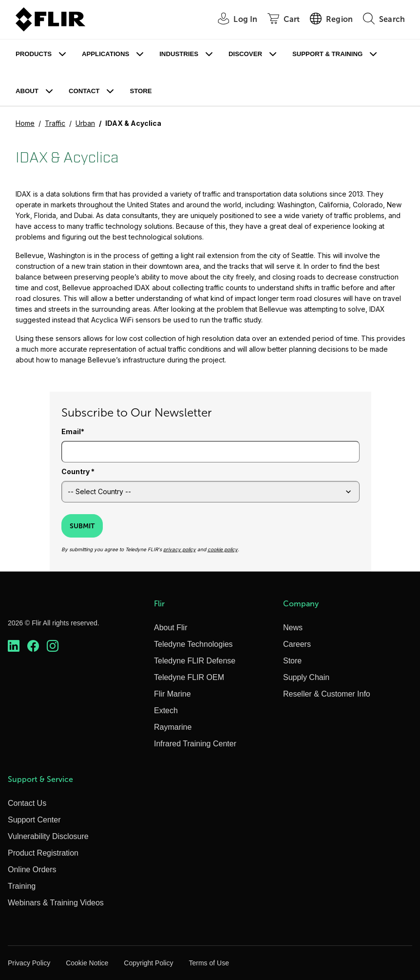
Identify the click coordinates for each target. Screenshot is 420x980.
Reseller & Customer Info (327, 694)
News (293, 628)
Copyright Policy (148, 963)
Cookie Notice (87, 963)
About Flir (171, 628)
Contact (84, 91)
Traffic (55, 123)
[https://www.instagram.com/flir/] (53, 646)
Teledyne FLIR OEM (189, 677)
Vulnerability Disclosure (48, 836)
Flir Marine (172, 694)
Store (141, 91)
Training (22, 886)
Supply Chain (306, 677)
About (27, 91)
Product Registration (43, 853)
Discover (245, 54)
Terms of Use (209, 963)
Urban (85, 123)
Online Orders (32, 870)
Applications (105, 54)
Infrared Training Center (195, 744)
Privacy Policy (29, 963)
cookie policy (223, 549)
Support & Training (327, 54)
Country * (78, 471)
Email (71, 431)
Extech (166, 710)
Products (34, 54)
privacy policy (180, 549)
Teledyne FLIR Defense (195, 661)
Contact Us (27, 803)
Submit (82, 526)
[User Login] (232, 20)
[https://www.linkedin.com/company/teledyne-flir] (14, 646)
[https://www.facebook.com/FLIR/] (33, 646)
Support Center (34, 820)
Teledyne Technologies (193, 644)
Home (25, 123)
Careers (297, 644)
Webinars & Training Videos (56, 903)
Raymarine (173, 727)
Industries (179, 54)
